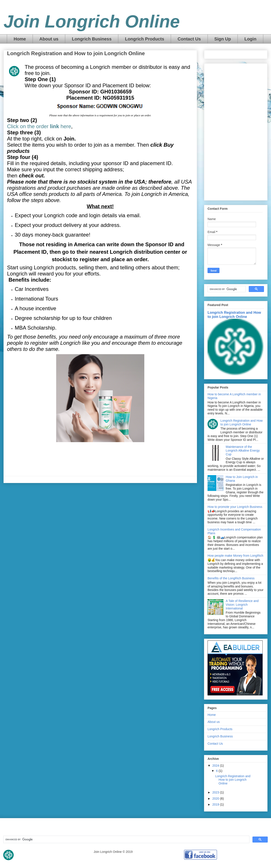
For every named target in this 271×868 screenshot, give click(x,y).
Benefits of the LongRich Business (231, 578)
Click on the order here (39, 126)
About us (49, 39)
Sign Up (223, 39)
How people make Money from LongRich (235, 556)
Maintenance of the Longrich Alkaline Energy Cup (243, 450)
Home (20, 39)
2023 (216, 792)
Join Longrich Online (92, 21)
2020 (216, 799)
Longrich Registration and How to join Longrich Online (234, 315)
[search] (226, 289)
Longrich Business (92, 39)
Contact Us (189, 39)
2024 (216, 766)
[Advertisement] (236, 131)
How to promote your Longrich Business (235, 507)
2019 (216, 804)
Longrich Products (145, 39)
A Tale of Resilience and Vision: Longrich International (242, 605)
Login (250, 39)
